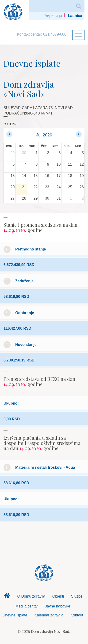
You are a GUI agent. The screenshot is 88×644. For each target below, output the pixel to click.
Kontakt (77, 615)
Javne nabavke (58, 606)
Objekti (58, 596)
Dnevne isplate (15, 615)
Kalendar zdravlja (49, 615)
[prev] (9, 134)
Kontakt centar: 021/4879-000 (42, 34)
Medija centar (27, 606)
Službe (77, 596)
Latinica (75, 16)
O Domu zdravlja (31, 596)
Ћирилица (53, 16)
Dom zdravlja (7, 597)
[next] (79, 134)
